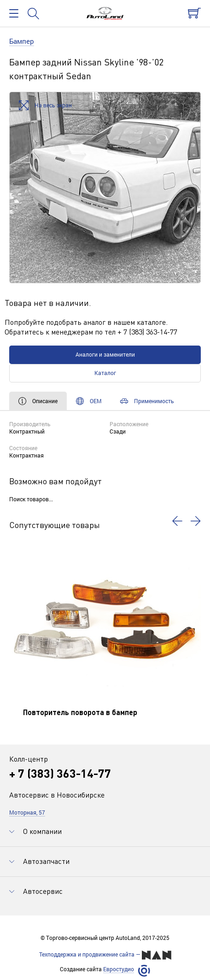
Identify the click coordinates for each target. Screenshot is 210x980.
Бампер (22, 41)
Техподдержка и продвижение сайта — (105, 955)
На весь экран (45, 106)
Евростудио (119, 969)
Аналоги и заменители (105, 354)
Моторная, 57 (27, 812)
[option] (105, 188)
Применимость (147, 401)
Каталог (105, 373)
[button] (177, 521)
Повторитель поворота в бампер (80, 712)
